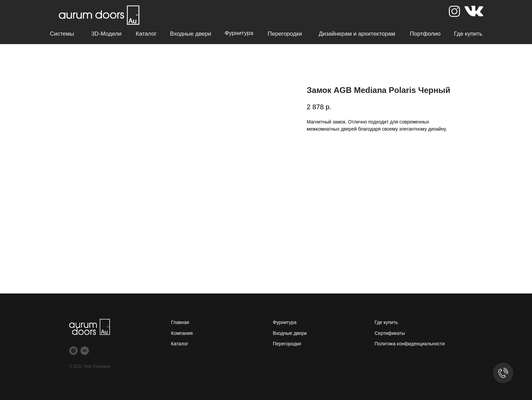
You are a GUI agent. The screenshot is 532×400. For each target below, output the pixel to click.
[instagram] (73, 351)
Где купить (468, 34)
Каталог (146, 34)
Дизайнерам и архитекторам (357, 34)
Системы (62, 34)
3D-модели (106, 34)
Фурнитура (239, 33)
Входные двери (191, 34)
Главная (180, 322)
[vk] (85, 351)
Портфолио (425, 34)
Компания (182, 333)
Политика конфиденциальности (410, 344)
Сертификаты (390, 333)
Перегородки (285, 34)
